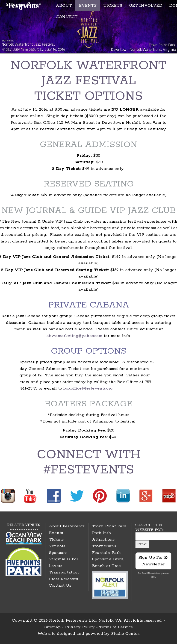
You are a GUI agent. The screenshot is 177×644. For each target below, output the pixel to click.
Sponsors (58, 553)
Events (56, 533)
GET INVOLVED (146, 6)
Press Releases (63, 579)
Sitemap (52, 627)
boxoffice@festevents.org (88, 388)
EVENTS (88, 6)
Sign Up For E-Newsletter (153, 561)
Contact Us (60, 585)
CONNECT (67, 17)
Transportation (64, 572)
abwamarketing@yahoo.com (74, 336)
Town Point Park (109, 526)
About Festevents (67, 526)
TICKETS (113, 6)
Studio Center (125, 634)
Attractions (103, 540)
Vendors (57, 546)
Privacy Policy (80, 627)
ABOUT (64, 6)
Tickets (56, 540)
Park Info (101, 533)
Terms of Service (116, 627)
